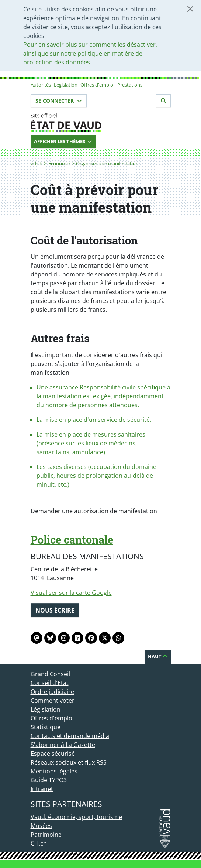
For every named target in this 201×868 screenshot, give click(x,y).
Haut (158, 656)
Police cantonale (72, 540)
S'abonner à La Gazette (63, 745)
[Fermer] (190, 9)
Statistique (46, 727)
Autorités (41, 85)
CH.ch (39, 843)
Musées (41, 826)
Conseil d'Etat (50, 683)
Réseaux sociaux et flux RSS (69, 762)
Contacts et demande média (70, 736)
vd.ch (37, 163)
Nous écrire (55, 610)
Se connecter (59, 101)
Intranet (42, 789)
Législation (66, 85)
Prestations (130, 85)
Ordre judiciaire (52, 692)
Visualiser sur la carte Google (71, 593)
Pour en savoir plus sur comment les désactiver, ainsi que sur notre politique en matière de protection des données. (90, 53)
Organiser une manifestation (107, 163)
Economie (59, 163)
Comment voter (53, 701)
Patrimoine (46, 835)
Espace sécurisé (53, 754)
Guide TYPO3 (49, 780)
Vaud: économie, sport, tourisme (76, 817)
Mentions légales (54, 771)
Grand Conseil (50, 674)
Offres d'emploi (97, 85)
